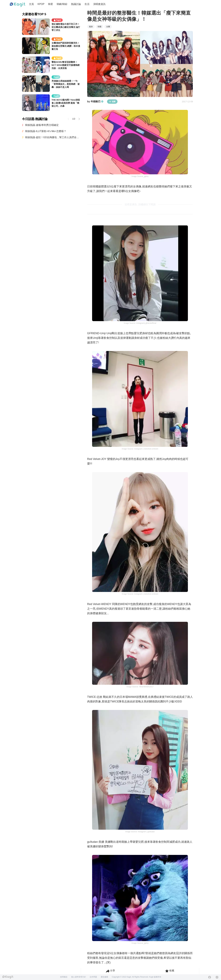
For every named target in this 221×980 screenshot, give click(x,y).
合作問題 (93, 977)
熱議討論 (76, 4)
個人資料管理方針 (79, 977)
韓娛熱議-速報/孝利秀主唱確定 (42, 125)
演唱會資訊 (99, 4)
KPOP (41, 4)
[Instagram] (217, 977)
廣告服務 (104, 977)
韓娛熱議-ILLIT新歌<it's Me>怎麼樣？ (46, 131)
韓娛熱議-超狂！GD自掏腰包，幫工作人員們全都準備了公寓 (53, 137)
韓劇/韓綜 (62, 4)
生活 (87, 4)
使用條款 (64, 977)
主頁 (31, 4)
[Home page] (18, 5)
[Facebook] (210, 977)
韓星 (51, 4)
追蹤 (112, 102)
